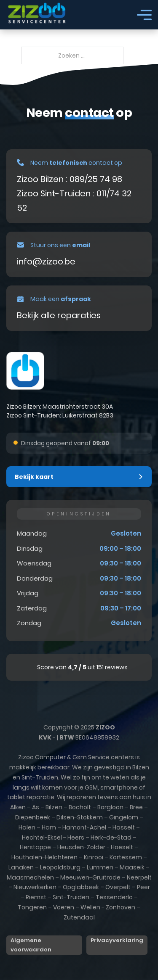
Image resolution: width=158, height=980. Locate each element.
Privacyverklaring (117, 940)
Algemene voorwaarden (31, 945)
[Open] (144, 15)
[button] (79, 477)
